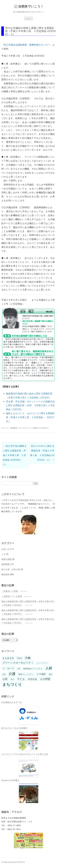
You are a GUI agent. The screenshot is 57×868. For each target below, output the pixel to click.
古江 (12, 679)
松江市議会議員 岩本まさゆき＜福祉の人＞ (34, 500)
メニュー (29, 18)
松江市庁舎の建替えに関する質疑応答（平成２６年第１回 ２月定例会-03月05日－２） (15, 455)
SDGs (20, 658)
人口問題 (45, 679)
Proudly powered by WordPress (13, 862)
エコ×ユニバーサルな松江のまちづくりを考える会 (25, 765)
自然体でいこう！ (31, 6)
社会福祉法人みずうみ (20, 713)
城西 (50, 674)
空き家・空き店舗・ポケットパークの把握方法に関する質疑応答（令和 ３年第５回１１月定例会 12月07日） (30, 405)
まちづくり (27, 428)
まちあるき (8, 658)
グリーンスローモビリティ (18, 663)
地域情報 (5, 564)
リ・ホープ (8, 668)
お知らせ (5, 549)
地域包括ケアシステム (33, 669)
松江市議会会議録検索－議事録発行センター (27, 45)
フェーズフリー (42, 663)
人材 (49, 668)
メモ (3, 554)
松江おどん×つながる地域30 (20, 739)
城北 (4, 674)
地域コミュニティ (26, 674)
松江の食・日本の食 (11, 569)
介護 (12, 674)
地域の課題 (6, 559)
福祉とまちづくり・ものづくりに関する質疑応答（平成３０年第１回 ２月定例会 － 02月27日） (30, 417)
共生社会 (32, 679)
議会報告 (14, 428)
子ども (21, 679)
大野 (19, 669)
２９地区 (41, 674)
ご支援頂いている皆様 (12, 596)
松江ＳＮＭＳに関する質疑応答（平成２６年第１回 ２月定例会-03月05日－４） (42, 453)
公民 (5, 679)
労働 (28, 658)
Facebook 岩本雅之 (20, 791)
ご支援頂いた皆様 (10, 591)
